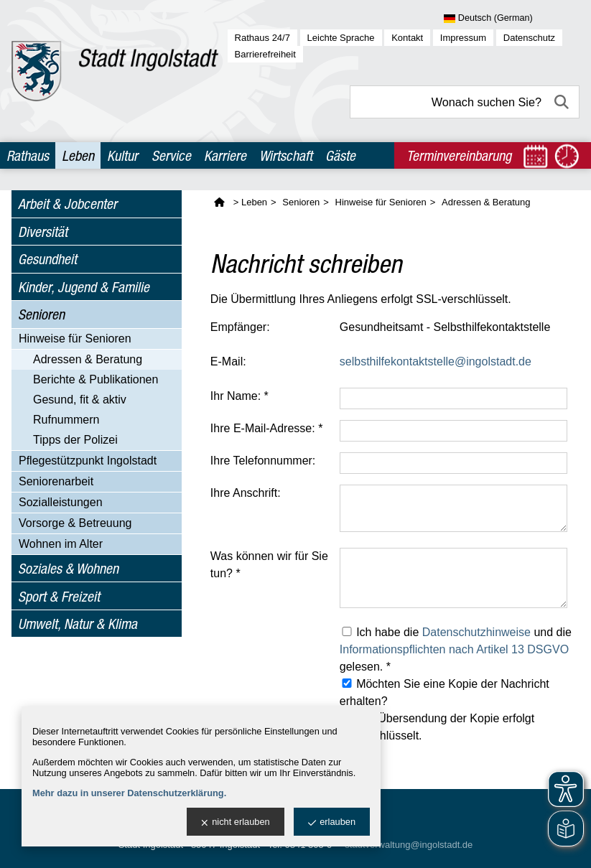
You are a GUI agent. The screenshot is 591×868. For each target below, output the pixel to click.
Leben (78, 155)
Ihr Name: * (239, 396)
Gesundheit (47, 259)
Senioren (41, 314)
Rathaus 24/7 (262, 38)
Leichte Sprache (341, 38)
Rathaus (28, 155)
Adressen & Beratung (88, 359)
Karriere (225, 155)
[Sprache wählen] (512, 19)
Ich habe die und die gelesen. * (456, 649)
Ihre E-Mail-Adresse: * (267, 428)
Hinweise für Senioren (75, 339)
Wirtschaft (286, 155)
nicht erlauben (235, 822)
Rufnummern (66, 420)
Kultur (122, 155)
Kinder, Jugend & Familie (84, 287)
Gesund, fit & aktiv (80, 400)
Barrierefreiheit (265, 54)
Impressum (463, 38)
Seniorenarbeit (56, 481)
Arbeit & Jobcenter (68, 204)
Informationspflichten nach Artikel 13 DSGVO (454, 649)
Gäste (340, 155)
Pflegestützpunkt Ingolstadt (88, 461)
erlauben (332, 822)
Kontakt (407, 38)
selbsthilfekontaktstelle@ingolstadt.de (436, 361)
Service (171, 155)
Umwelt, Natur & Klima (78, 624)
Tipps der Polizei (75, 440)
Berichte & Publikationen (96, 379)
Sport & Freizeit (59, 596)
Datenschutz (529, 38)
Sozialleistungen (61, 502)
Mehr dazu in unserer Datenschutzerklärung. (129, 793)
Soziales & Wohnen (68, 568)
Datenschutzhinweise (476, 632)
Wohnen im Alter (61, 544)
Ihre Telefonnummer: (263, 461)
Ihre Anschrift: (246, 493)
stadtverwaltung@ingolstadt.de (409, 845)
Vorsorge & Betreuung (75, 523)
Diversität (43, 232)
